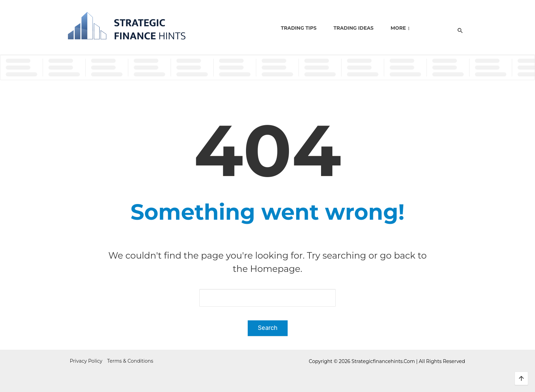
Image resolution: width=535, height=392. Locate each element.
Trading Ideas (354, 28)
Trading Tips (299, 28)
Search (268, 328)
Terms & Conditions (130, 361)
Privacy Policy (86, 361)
